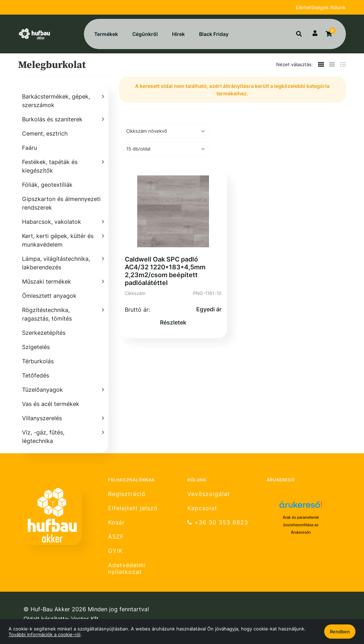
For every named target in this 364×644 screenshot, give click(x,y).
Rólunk (338, 7)
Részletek (173, 322)
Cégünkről (145, 34)
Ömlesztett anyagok (49, 296)
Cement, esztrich (45, 133)
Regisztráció (127, 494)
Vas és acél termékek (51, 404)
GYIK (115, 551)
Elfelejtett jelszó (133, 508)
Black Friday (214, 34)
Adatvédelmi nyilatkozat (127, 569)
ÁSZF (116, 537)
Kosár (116, 522)
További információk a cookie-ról (44, 634)
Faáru (30, 148)
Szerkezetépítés (44, 333)
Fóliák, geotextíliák (47, 185)
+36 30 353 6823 (218, 522)
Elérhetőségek (313, 7)
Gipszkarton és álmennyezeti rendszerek (61, 203)
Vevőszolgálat (209, 494)
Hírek (178, 34)
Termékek (106, 34)
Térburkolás (38, 361)
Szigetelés (36, 347)
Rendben (340, 632)
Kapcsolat (202, 508)
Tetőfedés (36, 375)
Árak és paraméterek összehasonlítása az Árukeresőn (301, 525)
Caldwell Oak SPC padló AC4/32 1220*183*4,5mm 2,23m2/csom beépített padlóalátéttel (165, 271)
